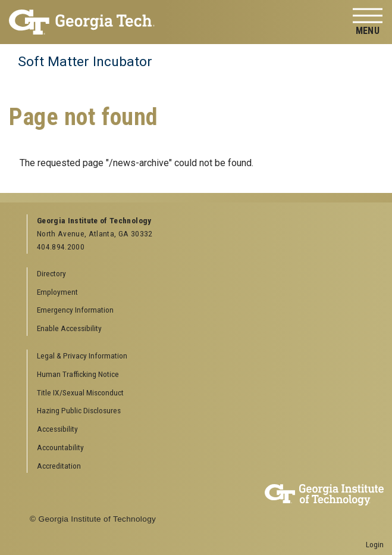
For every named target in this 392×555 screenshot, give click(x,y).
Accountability (60, 447)
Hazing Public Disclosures (79, 410)
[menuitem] (201, 356)
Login (375, 544)
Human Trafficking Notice (78, 374)
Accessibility (57, 429)
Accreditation (59, 466)
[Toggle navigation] (368, 22)
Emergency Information (75, 310)
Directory (51, 273)
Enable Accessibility (69, 328)
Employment (57, 292)
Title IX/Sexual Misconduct (80, 392)
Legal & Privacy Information (82, 356)
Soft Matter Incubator (85, 62)
